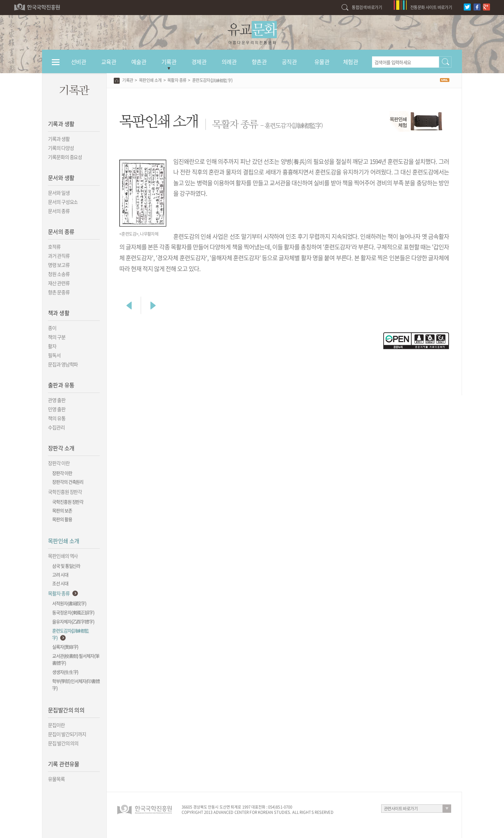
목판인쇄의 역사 (63, 556)
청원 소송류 (59, 274)
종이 (52, 328)
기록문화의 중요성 (65, 157)
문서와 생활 (61, 178)
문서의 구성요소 (63, 202)
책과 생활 (59, 313)
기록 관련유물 (64, 764)
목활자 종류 (59, 593)
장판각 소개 (61, 448)
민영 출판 (57, 409)
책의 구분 (57, 337)
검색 (445, 62)
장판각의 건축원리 (68, 482)
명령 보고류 (59, 265)
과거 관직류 (59, 256)
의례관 (229, 62)
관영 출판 (57, 400)
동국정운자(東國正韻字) (73, 612)
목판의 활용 (62, 519)
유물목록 (56, 779)
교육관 (109, 62)
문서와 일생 (59, 193)
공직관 (289, 62)
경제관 (199, 62)
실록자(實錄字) (65, 647)
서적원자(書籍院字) (69, 603)
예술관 (139, 62)
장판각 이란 (59, 463)
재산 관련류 (59, 283)
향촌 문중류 (59, 292)
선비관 (79, 62)
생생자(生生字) (65, 672)
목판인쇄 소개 (64, 541)
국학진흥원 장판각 (65, 492)
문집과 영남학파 (63, 364)
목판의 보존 (62, 510)
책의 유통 (57, 418)
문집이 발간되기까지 (67, 734)
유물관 (322, 62)
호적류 (54, 247)
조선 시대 (60, 583)
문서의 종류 (59, 211)
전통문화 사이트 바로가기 (431, 7)
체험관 (351, 62)
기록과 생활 (61, 124)
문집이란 (56, 725)
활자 (52, 346)
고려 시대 (60, 574)
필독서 (54, 355)
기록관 (169, 62)
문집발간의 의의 (66, 710)
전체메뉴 (56, 65)
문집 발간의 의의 (63, 743)
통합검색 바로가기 (367, 7)
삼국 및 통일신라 (66, 566)
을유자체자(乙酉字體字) (73, 621)
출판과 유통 (61, 385)
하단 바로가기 (0, 0)
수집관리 (56, 427)
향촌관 (259, 62)
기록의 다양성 (61, 148)
